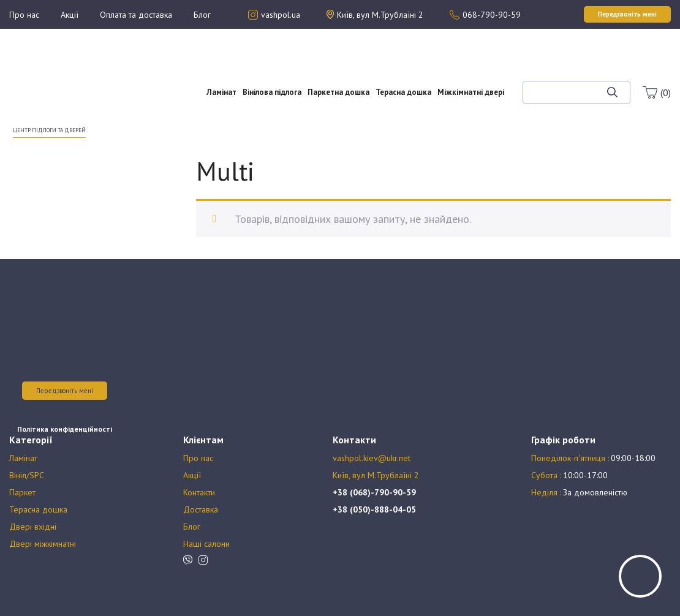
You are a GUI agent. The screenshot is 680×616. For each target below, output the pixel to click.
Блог (202, 15)
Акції (70, 15)
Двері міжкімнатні (43, 544)
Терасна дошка (403, 92)
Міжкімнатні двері (471, 92)
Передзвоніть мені (65, 391)
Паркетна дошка (338, 92)
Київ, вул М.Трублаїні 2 (376, 475)
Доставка (201, 509)
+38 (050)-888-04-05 (374, 509)
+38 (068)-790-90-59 (374, 492)
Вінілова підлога (272, 92)
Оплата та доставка (136, 15)
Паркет (22, 492)
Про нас (24, 15)
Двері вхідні (33, 527)
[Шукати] (612, 92)
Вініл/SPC (27, 475)
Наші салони (206, 544)
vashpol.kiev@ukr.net (372, 458)
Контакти (199, 492)
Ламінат (221, 92)
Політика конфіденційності (65, 429)
